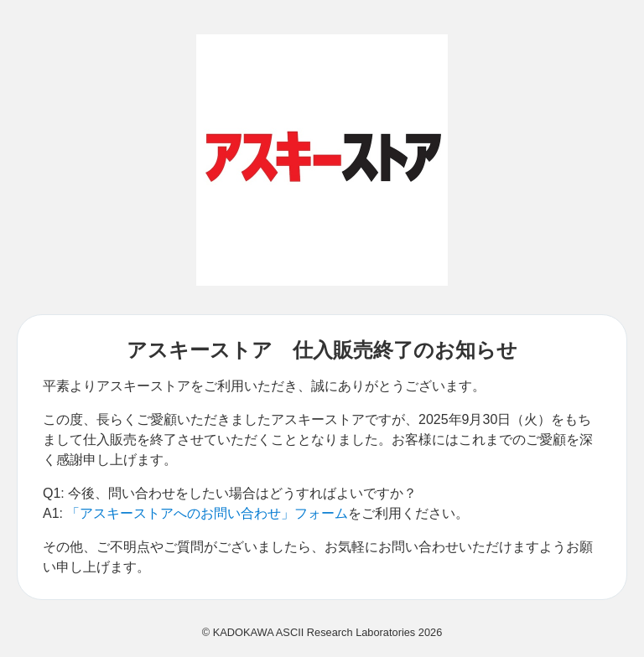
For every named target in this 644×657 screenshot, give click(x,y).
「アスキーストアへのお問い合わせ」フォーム (207, 513)
